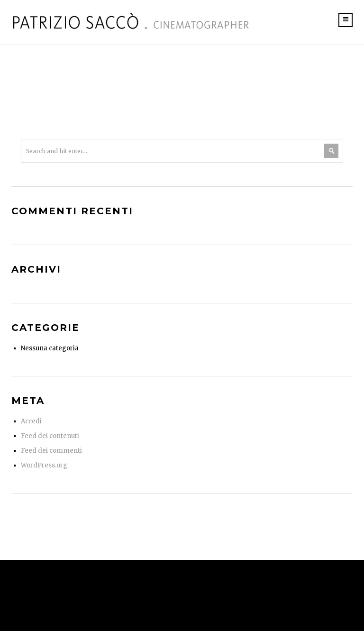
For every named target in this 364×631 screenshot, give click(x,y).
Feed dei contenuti (50, 436)
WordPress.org (44, 465)
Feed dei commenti (51, 451)
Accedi (31, 421)
